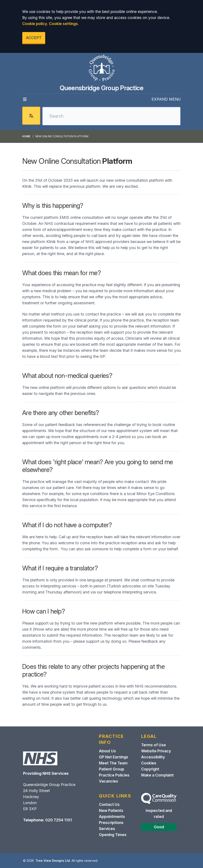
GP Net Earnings (114, 757)
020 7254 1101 (59, 820)
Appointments (112, 817)
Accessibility (153, 757)
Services (107, 829)
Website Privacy (156, 751)
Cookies (149, 763)
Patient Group (112, 769)
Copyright (150, 769)
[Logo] (101, 68)
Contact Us (109, 804)
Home (26, 136)
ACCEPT (34, 38)
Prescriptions (111, 823)
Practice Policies (114, 775)
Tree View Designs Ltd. (53, 861)
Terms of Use (154, 745)
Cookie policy (35, 24)
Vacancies (109, 781)
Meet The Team (113, 763)
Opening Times (113, 835)
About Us (107, 751)
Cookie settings (63, 24)
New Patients (111, 810)
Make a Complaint (157, 775)
